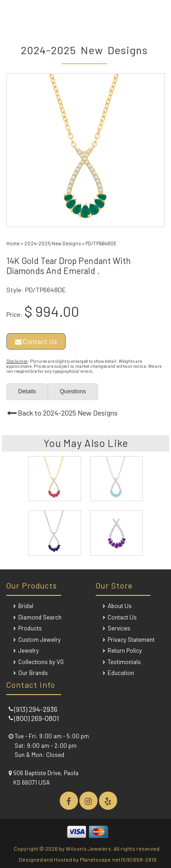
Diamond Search (40, 617)
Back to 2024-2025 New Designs (68, 413)
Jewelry (28, 650)
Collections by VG (41, 662)
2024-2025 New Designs (52, 243)
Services (119, 628)
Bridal (26, 606)
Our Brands (33, 673)
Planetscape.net (100, 859)
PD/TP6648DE (101, 243)
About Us (120, 606)
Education (121, 673)
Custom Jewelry (39, 639)
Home (13, 243)
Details (27, 391)
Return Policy (125, 650)
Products (30, 628)
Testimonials (124, 662)
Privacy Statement (131, 639)
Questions (73, 391)
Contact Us (36, 341)
